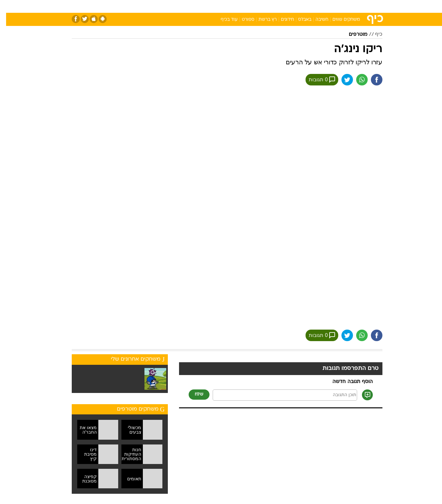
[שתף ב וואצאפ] (356, 80)
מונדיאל (302, 6)
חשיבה (316, 20)
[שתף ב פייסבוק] (371, 80)
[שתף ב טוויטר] (341, 80)
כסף (242, 6)
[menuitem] (343, 6)
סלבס (259, 6)
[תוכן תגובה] (279, 395)
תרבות (280, 6)
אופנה (136, 6)
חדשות (347, 6)
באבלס (299, 20)
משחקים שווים (340, 20)
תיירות (183, 6)
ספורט (325, 6)
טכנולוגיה (159, 6)
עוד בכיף (223, 20)
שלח (193, 394)
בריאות (205, 6)
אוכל (225, 6)
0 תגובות (316, 80)
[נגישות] (9, 7)
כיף (373, 35)
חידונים (281, 20)
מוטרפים (352, 35)
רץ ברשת (262, 20)
